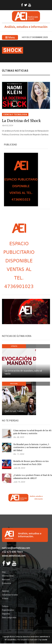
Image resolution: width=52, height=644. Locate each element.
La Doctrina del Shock (21, 121)
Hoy (4, 572)
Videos (5, 599)
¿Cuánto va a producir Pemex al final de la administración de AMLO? (33, 477)
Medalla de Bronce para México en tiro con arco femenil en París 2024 (31, 463)
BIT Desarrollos (10, 640)
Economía (6, 583)
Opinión (5, 591)
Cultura (5, 606)
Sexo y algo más (9, 618)
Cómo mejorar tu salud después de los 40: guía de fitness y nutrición (32, 432)
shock (13, 50)
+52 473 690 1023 (12, 552)
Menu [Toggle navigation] (10, 37)
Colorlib (44, 640)
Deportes (6, 614)
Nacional (6, 580)
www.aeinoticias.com (14, 556)
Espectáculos (8, 610)
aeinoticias (44, 637)
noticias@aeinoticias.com (16, 548)
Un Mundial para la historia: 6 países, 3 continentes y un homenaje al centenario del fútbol (32, 447)
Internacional (8, 576)
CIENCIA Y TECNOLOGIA (15, 115)
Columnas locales (10, 595)
